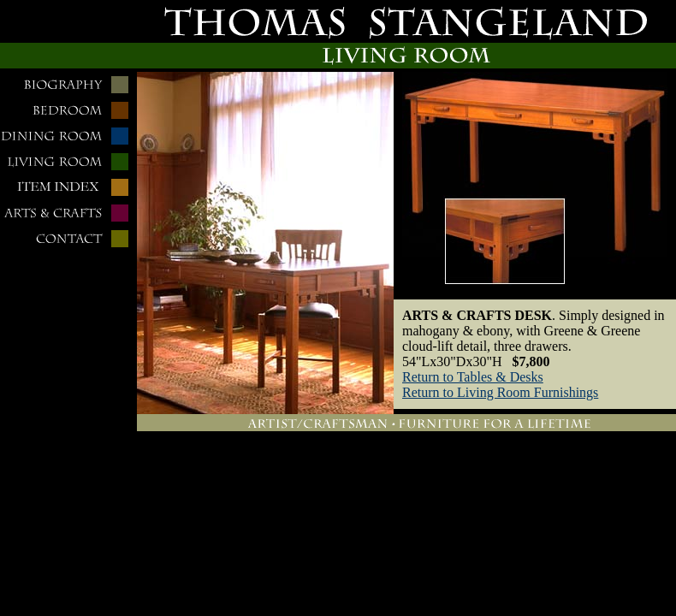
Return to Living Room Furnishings (500, 392)
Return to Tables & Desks (473, 377)
